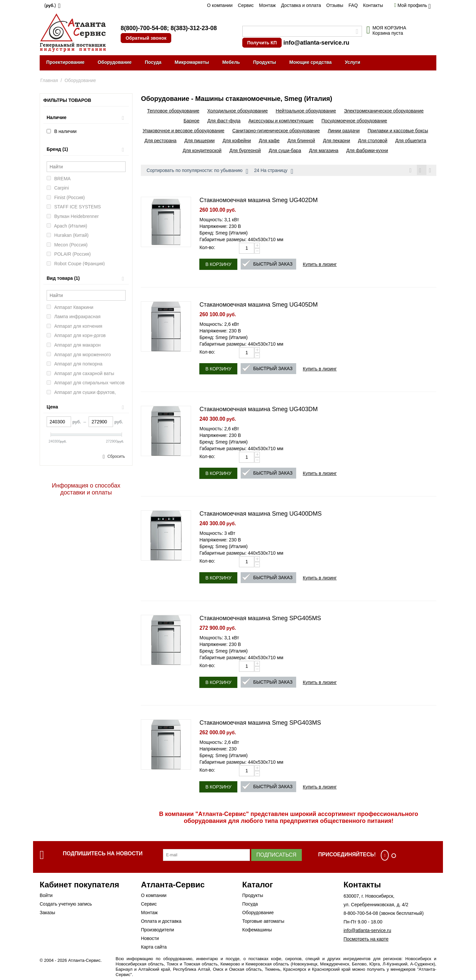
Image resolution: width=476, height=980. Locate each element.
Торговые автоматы (263, 922)
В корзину (218, 265)
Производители (157, 931)
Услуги (353, 62)
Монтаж (267, 5)
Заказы (47, 914)
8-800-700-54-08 (361, 914)
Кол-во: (207, 248)
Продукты (265, 62)
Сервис (246, 5)
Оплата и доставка (161, 922)
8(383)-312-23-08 (194, 28)
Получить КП (262, 43)
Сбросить (116, 456)
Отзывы (335, 5)
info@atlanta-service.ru (316, 43)
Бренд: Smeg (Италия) (223, 234)
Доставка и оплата (301, 5)
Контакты (373, 5)
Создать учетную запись (66, 905)
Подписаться (277, 856)
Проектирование (65, 62)
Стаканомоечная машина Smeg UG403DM (258, 410)
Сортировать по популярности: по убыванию (197, 171)
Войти (46, 896)
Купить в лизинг (320, 265)
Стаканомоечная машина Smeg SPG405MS (260, 619)
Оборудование (115, 62)
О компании (220, 5)
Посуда (153, 62)
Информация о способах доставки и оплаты (86, 489)
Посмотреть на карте (366, 940)
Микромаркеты (192, 62)
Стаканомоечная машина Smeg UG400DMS (260, 515)
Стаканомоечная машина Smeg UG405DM (258, 306)
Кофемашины (257, 931)
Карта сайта (154, 948)
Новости (150, 939)
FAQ (353, 5)
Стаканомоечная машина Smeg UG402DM (258, 201)
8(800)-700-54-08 (144, 28)
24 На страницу (274, 171)
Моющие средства (310, 62)
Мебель (231, 62)
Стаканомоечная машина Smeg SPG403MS (260, 724)
